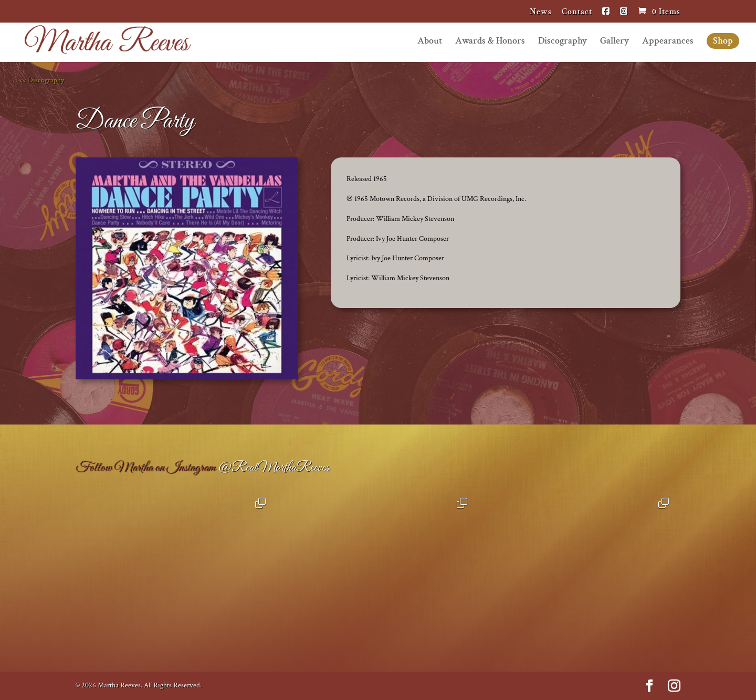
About (430, 42)
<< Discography (41, 80)
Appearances (668, 42)
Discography (563, 42)
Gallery (615, 42)
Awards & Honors (490, 42)
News (541, 13)
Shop (723, 41)
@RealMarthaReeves (273, 468)
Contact (577, 13)
